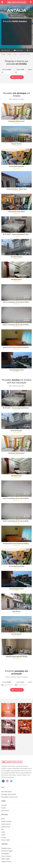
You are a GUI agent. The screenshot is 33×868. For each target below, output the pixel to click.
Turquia (9, 54)
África (3, 819)
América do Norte (7, 821)
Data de (7, 69)
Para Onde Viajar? (6, 792)
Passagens (6, 50)
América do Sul (6, 827)
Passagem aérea (6, 848)
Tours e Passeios (6, 856)
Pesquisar (17, 77)
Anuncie (4, 808)
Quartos (30, 69)
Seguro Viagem (6, 859)
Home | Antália (16, 15)
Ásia (3, 829)
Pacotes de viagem (7, 851)
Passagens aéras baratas (9, 794)
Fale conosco (5, 810)
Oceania (4, 837)
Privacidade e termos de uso (10, 797)
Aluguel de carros (6, 861)
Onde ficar (18, 50)
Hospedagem (5, 853)
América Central (6, 824)
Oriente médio (5, 840)
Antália (15, 54)
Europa (3, 54)
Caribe (3, 832)
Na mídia (4, 805)
